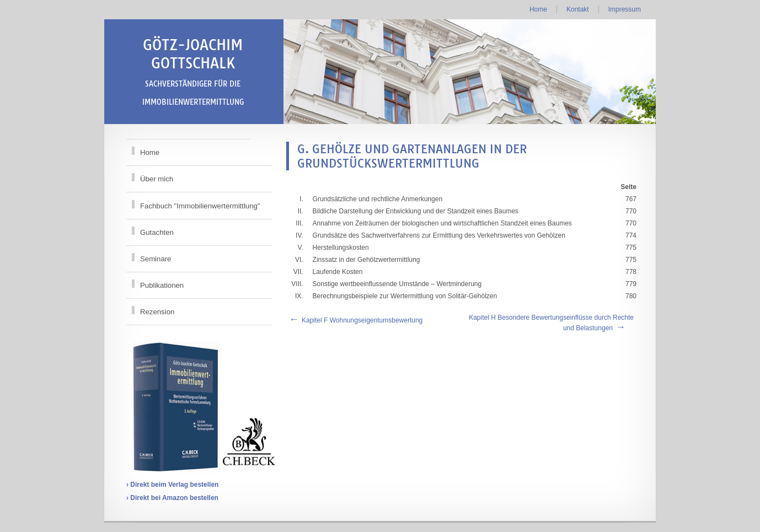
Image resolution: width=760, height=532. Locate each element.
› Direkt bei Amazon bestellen (172, 498)
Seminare (156, 259)
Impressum (625, 9)
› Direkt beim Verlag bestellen (172, 485)
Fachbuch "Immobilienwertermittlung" (200, 206)
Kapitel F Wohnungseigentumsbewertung (362, 320)
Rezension (157, 312)
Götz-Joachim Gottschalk (193, 71)
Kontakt (578, 9)
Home (538, 9)
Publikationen (162, 285)
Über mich (157, 179)
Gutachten (157, 232)
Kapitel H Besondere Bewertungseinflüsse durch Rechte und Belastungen (551, 323)
